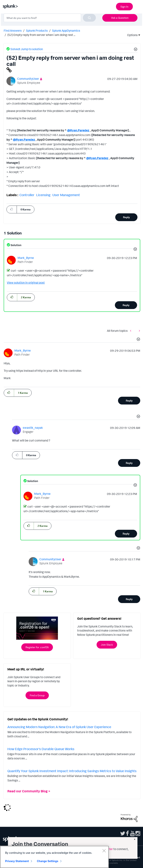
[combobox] (50, 18)
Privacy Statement (17, 861)
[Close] (104, 851)
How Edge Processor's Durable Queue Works (41, 749)
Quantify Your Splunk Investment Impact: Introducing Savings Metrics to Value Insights (72, 771)
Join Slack (107, 645)
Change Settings (48, 861)
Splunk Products (37, 31)
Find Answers (13, 31)
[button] (135, 50)
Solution (16, 245)
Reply (126, 217)
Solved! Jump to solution (27, 49)
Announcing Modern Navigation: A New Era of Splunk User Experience (59, 727)
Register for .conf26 (37, 647)
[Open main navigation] (138, 6)
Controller (27, 195)
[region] (54, 857)
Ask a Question (120, 18)
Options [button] (131, 35)
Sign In (124, 7)
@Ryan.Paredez (78, 130)
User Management (66, 195)
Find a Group (37, 695)
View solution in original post (26, 283)
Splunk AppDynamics (66, 31)
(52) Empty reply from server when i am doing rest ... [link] (41, 35)
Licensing (43, 195)
